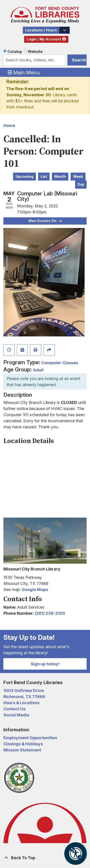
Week (78, 177)
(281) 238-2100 (50, 613)
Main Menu (24, 72)
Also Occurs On (45, 221)
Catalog (15, 52)
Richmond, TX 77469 (24, 697)
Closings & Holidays (23, 744)
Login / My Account (44, 39)
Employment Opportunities (30, 738)
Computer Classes (60, 363)
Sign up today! (45, 664)
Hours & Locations (21, 703)
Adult (38, 370)
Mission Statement (22, 750)
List (44, 177)
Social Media (16, 715)
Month (60, 177)
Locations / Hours (41, 30)
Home (9, 126)
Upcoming (24, 177)
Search (79, 60)
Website (35, 52)
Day (81, 184)
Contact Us (14, 709)
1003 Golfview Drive (24, 691)
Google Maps (35, 590)
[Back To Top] (45, 858)
